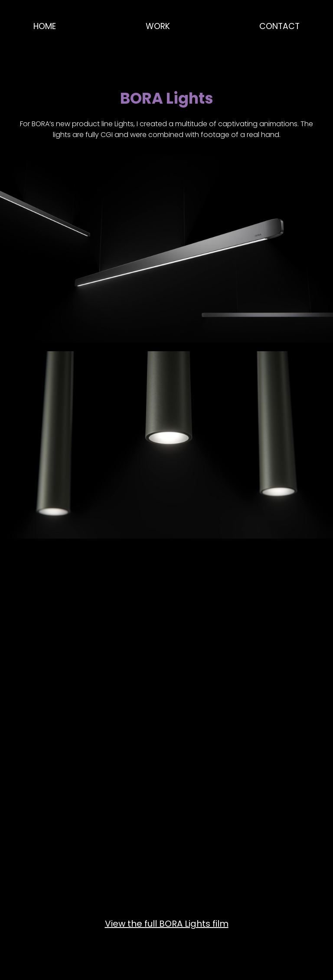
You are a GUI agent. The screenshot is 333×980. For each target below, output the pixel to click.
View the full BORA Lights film (167, 924)
